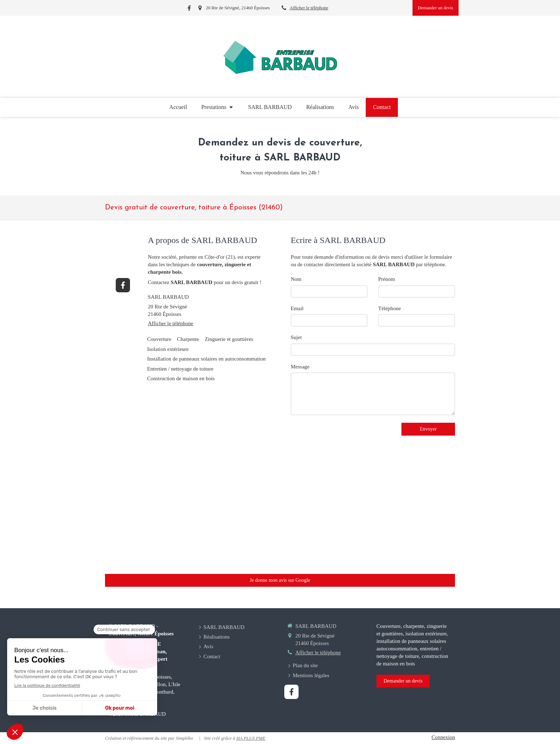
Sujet (296, 337)
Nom (296, 279)
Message (300, 367)
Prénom (387, 279)
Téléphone (389, 308)
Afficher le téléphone (309, 8)
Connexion (443, 737)
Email (297, 308)
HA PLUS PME (251, 738)
